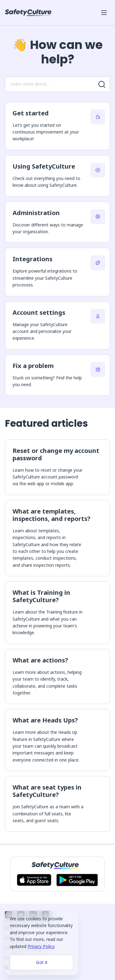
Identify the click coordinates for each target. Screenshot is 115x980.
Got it (42, 962)
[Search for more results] (102, 84)
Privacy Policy (41, 946)
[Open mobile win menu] (104, 13)
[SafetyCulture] (28, 13)
